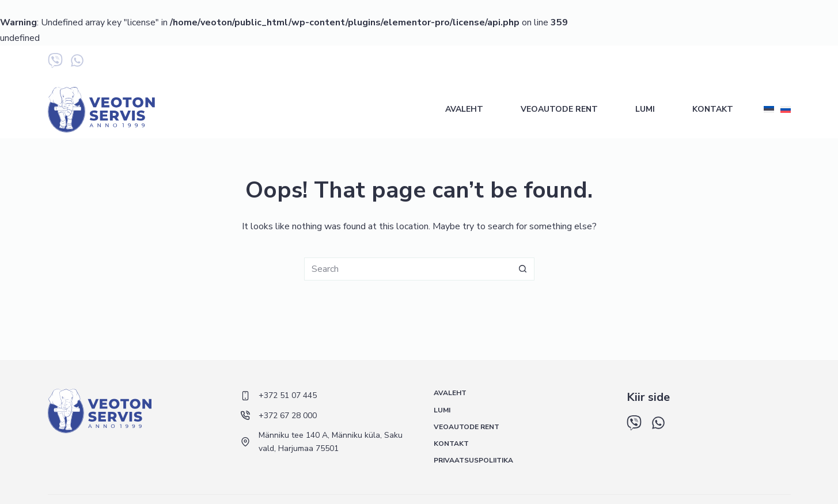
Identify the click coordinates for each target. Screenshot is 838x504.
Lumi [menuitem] (645, 109)
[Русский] (786, 110)
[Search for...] (408, 269)
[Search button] (523, 269)
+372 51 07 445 (620, 63)
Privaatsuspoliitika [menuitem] (473, 461)
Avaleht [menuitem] (464, 109)
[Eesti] (769, 110)
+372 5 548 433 (762, 63)
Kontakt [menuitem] (713, 109)
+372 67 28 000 (691, 63)
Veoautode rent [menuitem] (559, 109)
